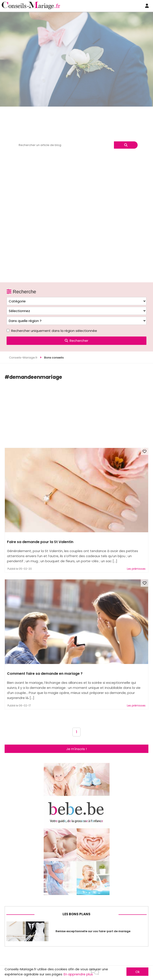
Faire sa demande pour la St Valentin (40, 542)
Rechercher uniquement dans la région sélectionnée (54, 331)
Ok (138, 972)
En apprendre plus (78, 974)
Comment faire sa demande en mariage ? (45, 674)
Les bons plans (76, 914)
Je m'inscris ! (76, 749)
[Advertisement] (79, 415)
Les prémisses (136, 569)
